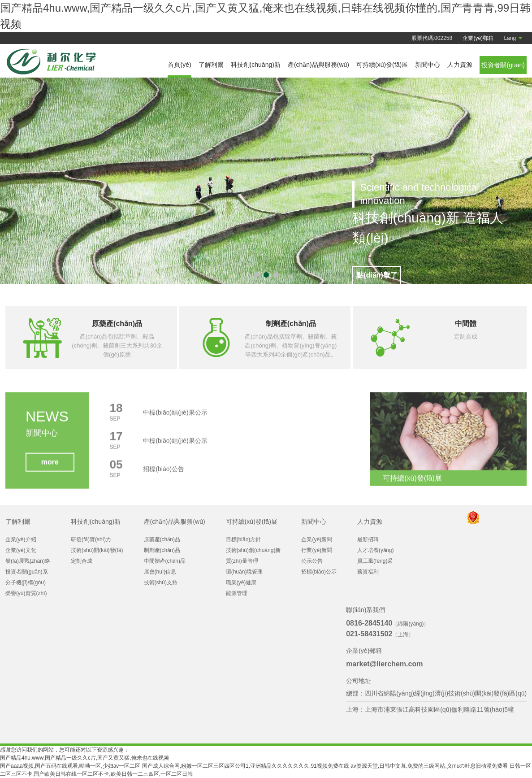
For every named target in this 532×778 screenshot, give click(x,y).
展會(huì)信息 (160, 572)
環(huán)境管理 (244, 572)
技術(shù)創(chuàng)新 (253, 550)
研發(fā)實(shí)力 (91, 539)
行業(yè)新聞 (317, 550)
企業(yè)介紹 (21, 539)
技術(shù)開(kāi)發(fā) (97, 550)
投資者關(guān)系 (27, 572)
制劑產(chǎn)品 (162, 550)
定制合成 (82, 561)
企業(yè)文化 (21, 550)
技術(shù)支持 (161, 582)
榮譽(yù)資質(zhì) (26, 593)
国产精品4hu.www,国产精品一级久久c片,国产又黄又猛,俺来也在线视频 (84, 758)
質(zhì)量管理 (242, 561)
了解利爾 (211, 65)
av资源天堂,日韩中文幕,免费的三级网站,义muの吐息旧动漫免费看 (429, 766)
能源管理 (237, 593)
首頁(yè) (179, 65)
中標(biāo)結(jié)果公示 (175, 416)
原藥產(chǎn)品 (162, 539)
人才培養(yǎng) (375, 550)
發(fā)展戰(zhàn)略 (28, 561)
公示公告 (312, 561)
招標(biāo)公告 (164, 473)
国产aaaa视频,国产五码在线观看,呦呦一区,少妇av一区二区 (70, 766)
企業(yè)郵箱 (478, 38)
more (50, 466)
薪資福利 (368, 572)
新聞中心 (428, 65)
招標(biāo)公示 (319, 572)
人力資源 (460, 65)
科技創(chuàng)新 (256, 65)
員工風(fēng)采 (375, 561)
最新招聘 (368, 539)
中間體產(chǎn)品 (165, 561)
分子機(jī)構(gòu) (26, 582)
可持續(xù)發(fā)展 (382, 65)
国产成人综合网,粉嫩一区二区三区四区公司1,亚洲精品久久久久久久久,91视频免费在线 (246, 766)
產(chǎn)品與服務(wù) (318, 65)
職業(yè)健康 (241, 582)
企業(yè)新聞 (317, 539)
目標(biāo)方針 (244, 539)
